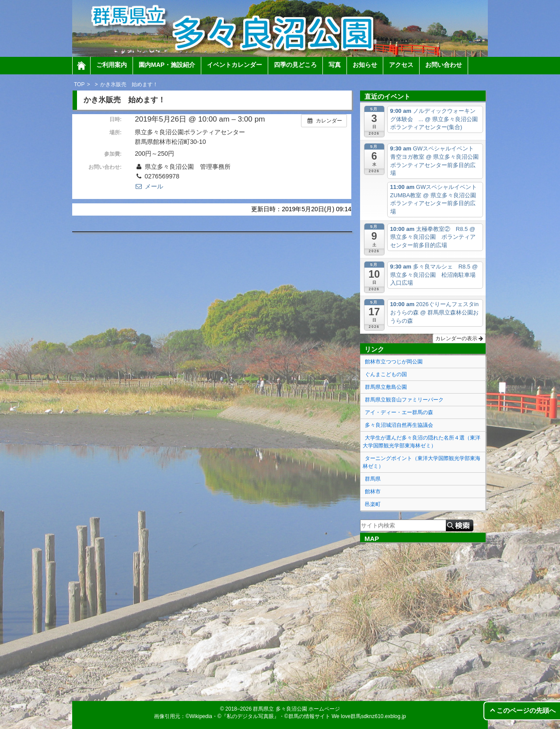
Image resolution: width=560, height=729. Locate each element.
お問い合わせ (444, 65)
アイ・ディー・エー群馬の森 (399, 412)
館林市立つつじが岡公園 (394, 362)
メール (149, 186)
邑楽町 (373, 504)
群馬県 (373, 479)
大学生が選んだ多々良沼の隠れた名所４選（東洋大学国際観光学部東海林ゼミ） (422, 442)
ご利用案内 (112, 65)
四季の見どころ (295, 65)
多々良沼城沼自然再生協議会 (399, 425)
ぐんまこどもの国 (386, 374)
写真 (335, 65)
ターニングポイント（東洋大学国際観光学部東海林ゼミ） (422, 462)
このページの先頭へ (526, 710)
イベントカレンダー (234, 65)
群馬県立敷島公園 (386, 387)
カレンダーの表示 (459, 338)
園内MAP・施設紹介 (167, 65)
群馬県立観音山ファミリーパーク (404, 400)
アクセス (401, 65)
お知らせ (365, 65)
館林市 (373, 492)
